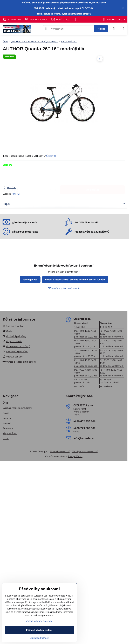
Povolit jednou (30, 279)
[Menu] (123, 29)
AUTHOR (16, 194)
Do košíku (92, 176)
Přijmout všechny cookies (39, 630)
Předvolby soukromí (60, 451)
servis (47, 14)
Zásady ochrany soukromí (85, 451)
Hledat (101, 29)
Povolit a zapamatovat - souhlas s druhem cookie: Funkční (75, 279)
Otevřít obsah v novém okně (64, 288)
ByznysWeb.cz (75, 456)
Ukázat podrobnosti (39, 638)
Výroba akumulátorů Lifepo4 (76, 14)
